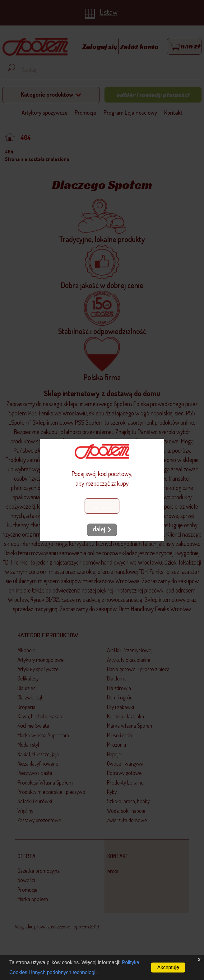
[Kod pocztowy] (102, 506)
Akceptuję (168, 967)
